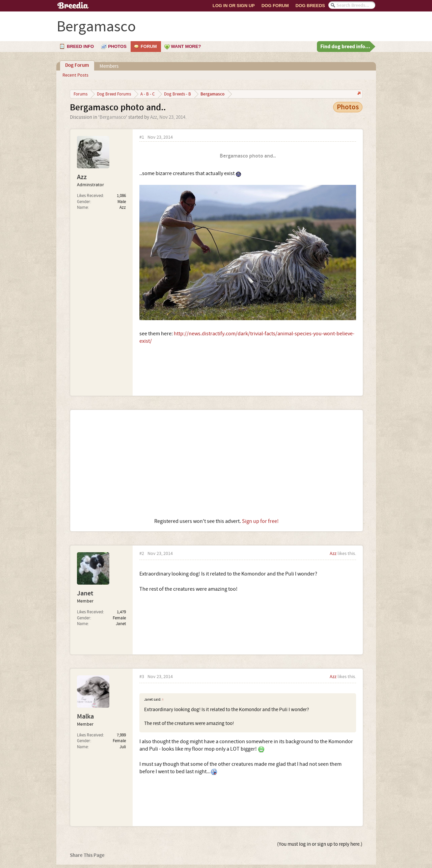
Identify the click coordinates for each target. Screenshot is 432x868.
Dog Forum (275, 6)
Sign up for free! (260, 521)
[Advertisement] (217, 464)
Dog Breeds (310, 6)
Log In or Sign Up (234, 6)
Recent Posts (75, 75)
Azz (154, 117)
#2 (142, 554)
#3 (142, 677)
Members (109, 66)
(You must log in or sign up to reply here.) (320, 844)
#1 (142, 137)
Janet (85, 593)
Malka (85, 717)
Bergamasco (113, 117)
